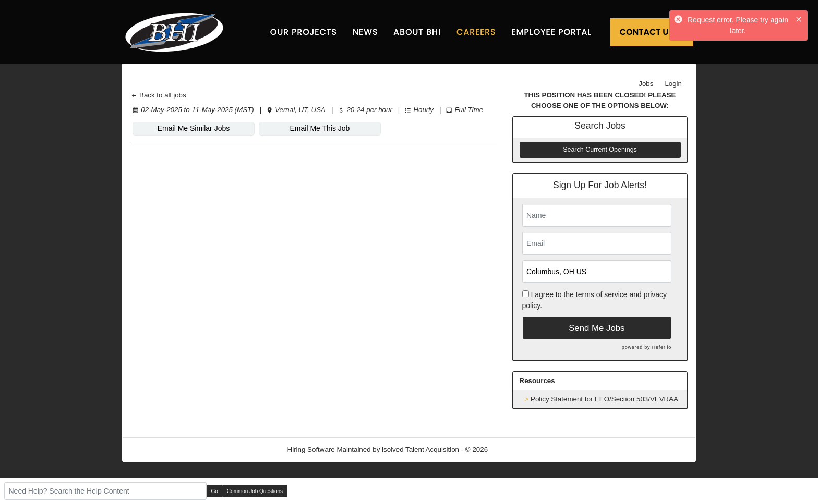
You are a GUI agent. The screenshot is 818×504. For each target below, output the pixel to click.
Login (673, 84)
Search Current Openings (600, 150)
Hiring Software (311, 450)
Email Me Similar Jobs (194, 128)
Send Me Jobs (597, 328)
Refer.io (662, 347)
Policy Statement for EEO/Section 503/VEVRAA (604, 399)
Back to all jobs (158, 95)
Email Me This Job (320, 128)
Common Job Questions (255, 491)
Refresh (519, 450)
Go (215, 491)
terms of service (602, 294)
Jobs (646, 84)
